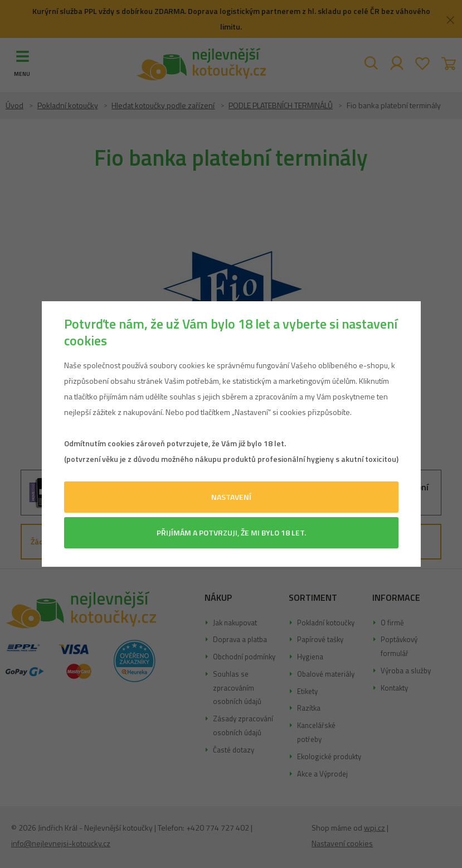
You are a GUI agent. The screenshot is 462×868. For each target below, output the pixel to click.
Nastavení (231, 497)
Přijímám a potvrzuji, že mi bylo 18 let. (231, 532)
